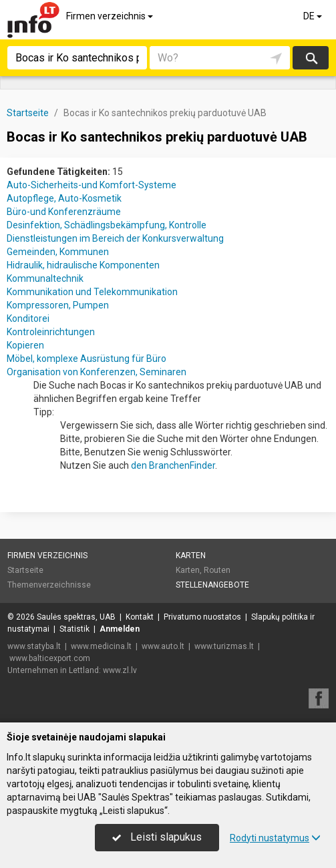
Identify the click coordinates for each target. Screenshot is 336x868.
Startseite (25, 570)
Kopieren (25, 345)
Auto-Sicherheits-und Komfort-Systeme (92, 185)
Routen (217, 570)
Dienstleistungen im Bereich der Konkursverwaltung (115, 238)
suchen (311, 58)
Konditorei (28, 318)
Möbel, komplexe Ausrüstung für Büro (87, 359)
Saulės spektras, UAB (76, 617)
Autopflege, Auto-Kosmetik (64, 198)
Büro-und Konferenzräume (64, 212)
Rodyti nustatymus (275, 838)
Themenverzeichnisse (49, 585)
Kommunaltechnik (45, 278)
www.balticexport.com (50, 658)
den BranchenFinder (173, 465)
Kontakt (140, 617)
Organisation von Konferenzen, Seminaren (97, 372)
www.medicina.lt (101, 646)
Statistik (74, 629)
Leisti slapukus (157, 837)
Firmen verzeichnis (111, 16)
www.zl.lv (120, 670)
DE (314, 16)
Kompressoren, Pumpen (58, 305)
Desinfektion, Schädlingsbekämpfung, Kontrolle (107, 225)
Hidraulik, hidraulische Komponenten (83, 265)
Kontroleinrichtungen (51, 332)
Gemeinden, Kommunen (58, 252)
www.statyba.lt (34, 646)
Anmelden (120, 629)
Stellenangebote (212, 585)
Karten (191, 556)
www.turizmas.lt (224, 646)
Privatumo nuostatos (202, 617)
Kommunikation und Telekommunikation (92, 292)
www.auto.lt (163, 646)
